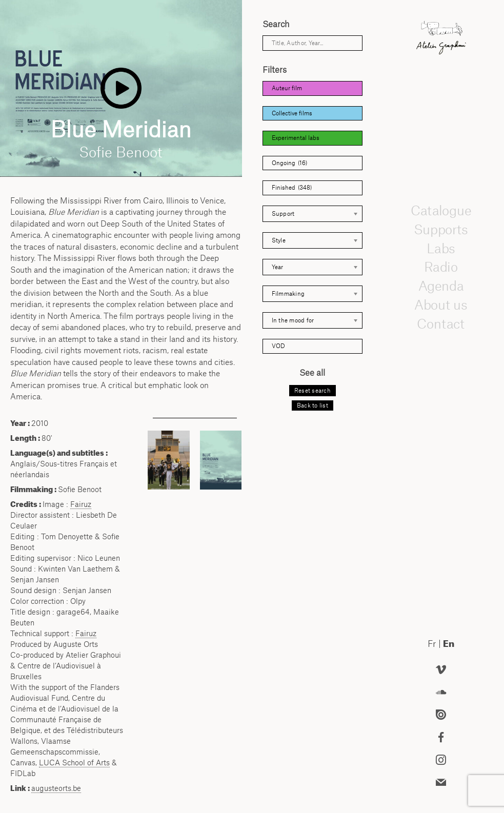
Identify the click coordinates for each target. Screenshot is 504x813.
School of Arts (74, 763)
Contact (441, 323)
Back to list (313, 405)
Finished (292, 188)
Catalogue (441, 210)
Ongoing (289, 163)
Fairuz (81, 504)
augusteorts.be (56, 788)
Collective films (292, 113)
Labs (441, 248)
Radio (441, 267)
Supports (441, 229)
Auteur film (287, 88)
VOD (278, 346)
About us (441, 304)
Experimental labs (296, 138)
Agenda (441, 286)
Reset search (313, 391)
